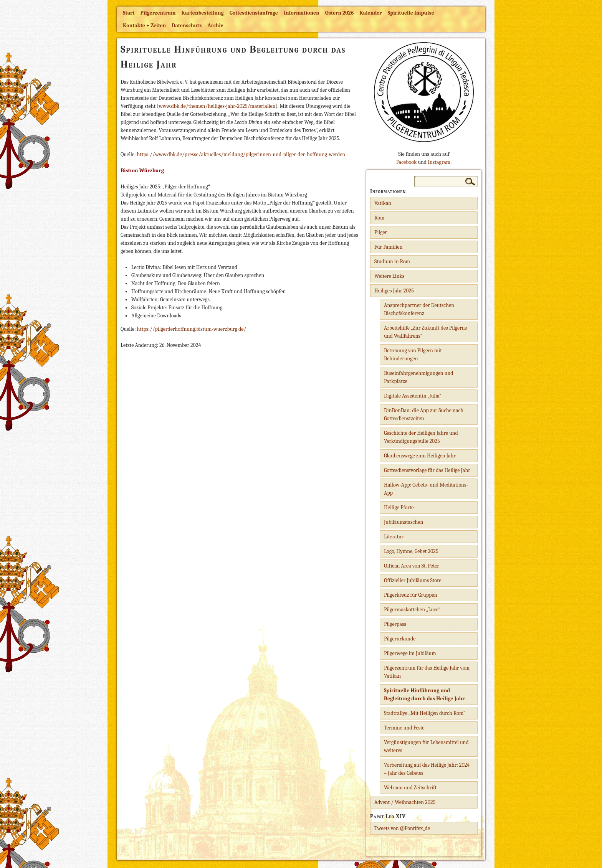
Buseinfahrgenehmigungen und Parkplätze (419, 377)
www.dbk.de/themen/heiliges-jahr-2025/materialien (217, 106)
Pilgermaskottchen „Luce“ (412, 610)
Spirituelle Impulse (411, 13)
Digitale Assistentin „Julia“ (413, 396)
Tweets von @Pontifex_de (402, 828)
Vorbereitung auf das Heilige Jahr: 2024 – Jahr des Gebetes (427, 769)
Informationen (302, 13)
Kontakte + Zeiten (144, 26)
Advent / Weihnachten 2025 (405, 802)
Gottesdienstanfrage (254, 13)
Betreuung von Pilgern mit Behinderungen (413, 355)
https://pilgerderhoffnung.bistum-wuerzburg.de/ (192, 329)
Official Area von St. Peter (412, 566)
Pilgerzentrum (158, 13)
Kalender (370, 13)
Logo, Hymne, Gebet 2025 (411, 551)
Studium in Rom (392, 262)
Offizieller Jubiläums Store (413, 580)
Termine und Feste (404, 728)
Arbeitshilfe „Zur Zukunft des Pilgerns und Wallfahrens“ (425, 332)
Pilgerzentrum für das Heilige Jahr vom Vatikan (427, 672)
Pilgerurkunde (400, 639)
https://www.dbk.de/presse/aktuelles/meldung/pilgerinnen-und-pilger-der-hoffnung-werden (241, 154)
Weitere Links (389, 276)
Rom (379, 218)
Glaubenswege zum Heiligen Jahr (420, 456)
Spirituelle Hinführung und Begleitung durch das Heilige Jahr (424, 695)
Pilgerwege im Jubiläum (410, 653)
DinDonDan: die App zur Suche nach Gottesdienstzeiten (424, 414)
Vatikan (383, 203)
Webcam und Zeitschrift (410, 788)
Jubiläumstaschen (404, 522)
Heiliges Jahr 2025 (394, 291)
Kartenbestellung (203, 13)
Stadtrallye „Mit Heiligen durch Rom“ (425, 713)
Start (129, 13)
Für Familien (388, 247)
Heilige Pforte (399, 507)
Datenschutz (187, 26)
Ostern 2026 (339, 13)
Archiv (215, 26)
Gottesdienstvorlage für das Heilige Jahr (427, 470)
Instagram (439, 162)
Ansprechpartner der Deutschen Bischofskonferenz (419, 309)
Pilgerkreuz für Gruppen (410, 595)
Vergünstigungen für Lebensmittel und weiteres (426, 746)
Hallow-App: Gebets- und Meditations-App (426, 489)
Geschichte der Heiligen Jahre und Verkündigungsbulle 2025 (421, 437)
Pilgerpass (395, 624)
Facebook (406, 162)
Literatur (394, 537)
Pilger (381, 232)
